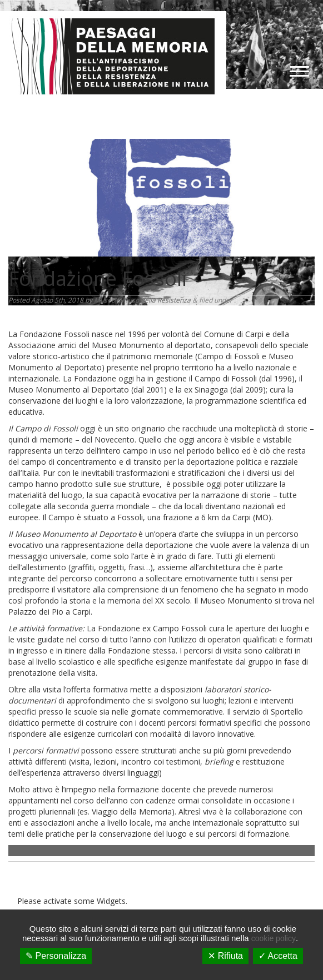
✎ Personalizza (56, 956)
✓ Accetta (278, 956)
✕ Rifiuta (225, 956)
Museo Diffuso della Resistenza (142, 300)
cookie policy (274, 938)
